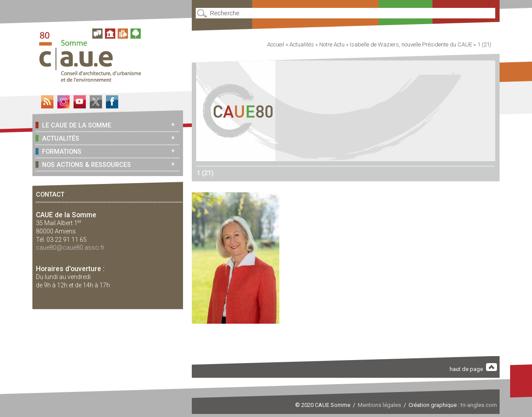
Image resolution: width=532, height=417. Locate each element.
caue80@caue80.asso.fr (70, 247)
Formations (58, 151)
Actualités (57, 138)
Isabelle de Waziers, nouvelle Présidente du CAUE (411, 44)
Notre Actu (332, 44)
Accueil (276, 44)
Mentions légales (379, 405)
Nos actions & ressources (83, 164)
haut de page (473, 368)
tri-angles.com (479, 405)
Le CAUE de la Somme (73, 125)
